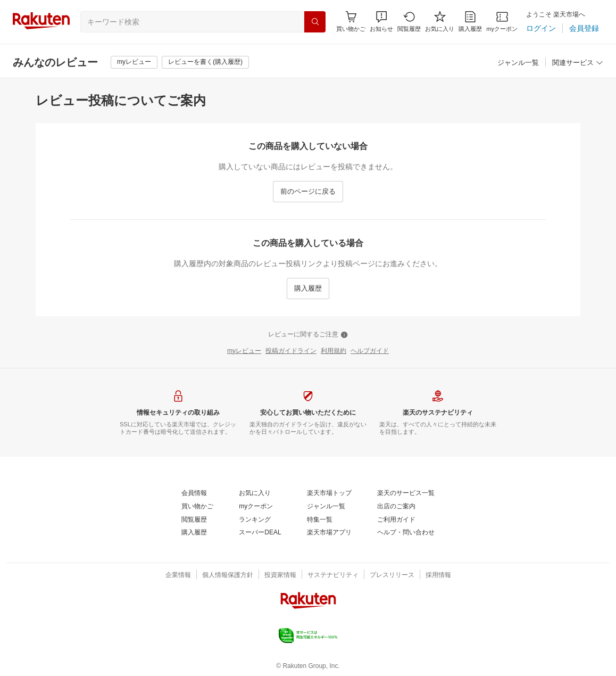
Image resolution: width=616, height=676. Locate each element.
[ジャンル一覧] (518, 63)
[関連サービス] (578, 63)
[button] (381, 22)
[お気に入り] (440, 22)
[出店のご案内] (396, 507)
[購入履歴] (470, 22)
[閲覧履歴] (409, 22)
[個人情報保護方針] (228, 575)
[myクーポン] (502, 22)
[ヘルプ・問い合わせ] (406, 533)
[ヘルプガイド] (370, 351)
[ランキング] (255, 520)
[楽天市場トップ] (329, 493)
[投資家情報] (280, 575)
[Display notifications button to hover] (351, 22)
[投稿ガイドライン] (291, 351)
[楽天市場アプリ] (329, 533)
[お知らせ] (381, 22)
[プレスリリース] (392, 575)
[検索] (315, 22)
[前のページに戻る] (308, 192)
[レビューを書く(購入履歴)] (205, 62)
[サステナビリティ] (333, 575)
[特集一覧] (320, 520)
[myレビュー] (134, 62)
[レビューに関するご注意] (308, 335)
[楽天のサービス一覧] (406, 493)
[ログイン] (541, 28)
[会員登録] (584, 28)
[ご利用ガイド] (396, 520)
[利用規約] (334, 351)
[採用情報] (438, 575)
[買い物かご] (197, 507)
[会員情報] (194, 493)
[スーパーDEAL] (260, 533)
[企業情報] (178, 575)
